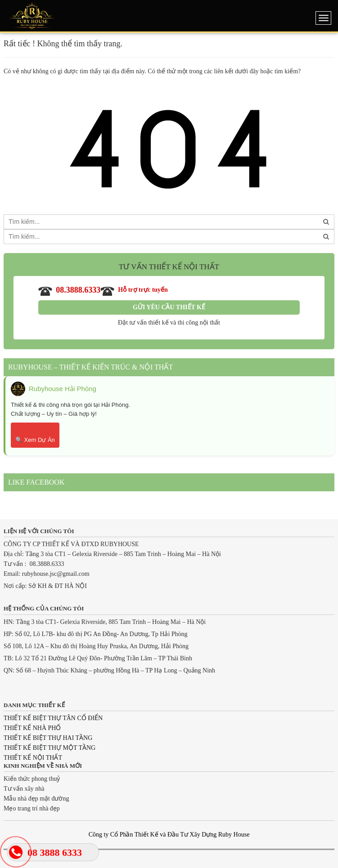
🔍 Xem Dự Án (35, 440)
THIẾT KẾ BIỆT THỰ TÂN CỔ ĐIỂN (53, 718)
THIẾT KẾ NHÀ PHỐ (32, 728)
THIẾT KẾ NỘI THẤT (33, 758)
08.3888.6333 (69, 290)
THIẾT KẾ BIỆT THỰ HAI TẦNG (48, 738)
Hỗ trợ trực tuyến (134, 290)
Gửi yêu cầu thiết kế (169, 307)
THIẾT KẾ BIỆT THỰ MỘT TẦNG (50, 748)
